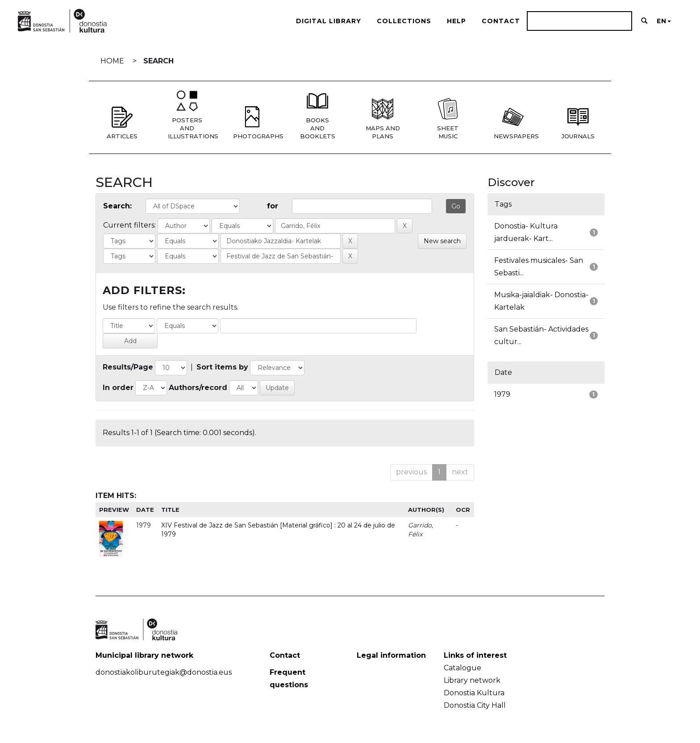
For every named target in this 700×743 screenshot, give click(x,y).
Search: (117, 206)
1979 (502, 394)
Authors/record (198, 388)
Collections (404, 21)
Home (112, 61)
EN (664, 21)
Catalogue (462, 668)
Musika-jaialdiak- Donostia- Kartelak (541, 301)
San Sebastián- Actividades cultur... (541, 335)
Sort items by (222, 367)
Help (456, 21)
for (273, 206)
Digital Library (329, 21)
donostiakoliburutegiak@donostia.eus (164, 672)
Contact (501, 21)
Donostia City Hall (475, 705)
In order (118, 388)
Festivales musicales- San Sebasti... (539, 267)
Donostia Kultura (474, 693)
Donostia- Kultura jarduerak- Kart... (526, 232)
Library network (472, 680)
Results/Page (128, 367)
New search (442, 241)
